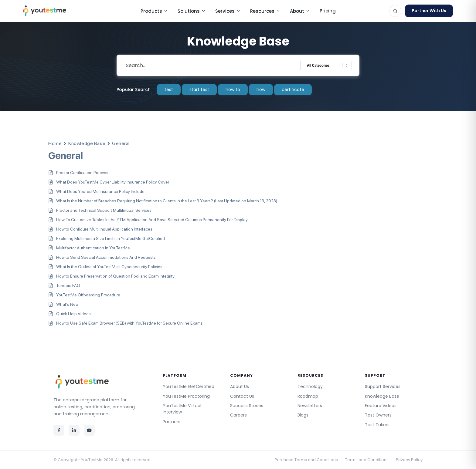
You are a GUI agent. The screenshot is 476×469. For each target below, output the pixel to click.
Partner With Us (429, 11)
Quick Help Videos (73, 314)
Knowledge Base (87, 143)
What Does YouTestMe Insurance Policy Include (100, 191)
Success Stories (247, 406)
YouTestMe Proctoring (186, 396)
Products (154, 11)
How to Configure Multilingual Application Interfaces (104, 229)
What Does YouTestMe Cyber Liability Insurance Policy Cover (113, 182)
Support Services (383, 386)
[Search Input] (209, 65)
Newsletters (310, 406)
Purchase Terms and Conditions (306, 460)
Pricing (328, 11)
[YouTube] (89, 430)
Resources (265, 11)
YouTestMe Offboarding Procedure (88, 295)
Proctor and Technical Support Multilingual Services (104, 210)
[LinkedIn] (74, 430)
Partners (172, 422)
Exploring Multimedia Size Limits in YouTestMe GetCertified (110, 238)
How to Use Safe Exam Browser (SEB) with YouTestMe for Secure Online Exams (129, 323)
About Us (240, 386)
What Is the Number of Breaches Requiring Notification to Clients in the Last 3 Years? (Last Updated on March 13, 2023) (167, 201)
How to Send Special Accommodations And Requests (106, 257)
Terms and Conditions (367, 460)
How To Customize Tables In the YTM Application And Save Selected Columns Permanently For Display (152, 220)
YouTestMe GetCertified (189, 386)
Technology (310, 386)
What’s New (67, 304)
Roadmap (308, 396)
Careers (238, 415)
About (300, 11)
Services (228, 11)
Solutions (192, 11)
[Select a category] (326, 65)
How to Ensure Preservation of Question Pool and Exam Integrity (115, 276)
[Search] (395, 11)
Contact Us (242, 396)
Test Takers (377, 425)
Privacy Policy (409, 460)
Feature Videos (381, 406)
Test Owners (378, 415)
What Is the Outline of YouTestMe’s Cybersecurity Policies (109, 267)
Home (55, 143)
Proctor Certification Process (82, 173)
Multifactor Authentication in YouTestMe (93, 248)
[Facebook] (59, 430)
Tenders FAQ (68, 285)
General (121, 143)
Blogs (303, 415)
